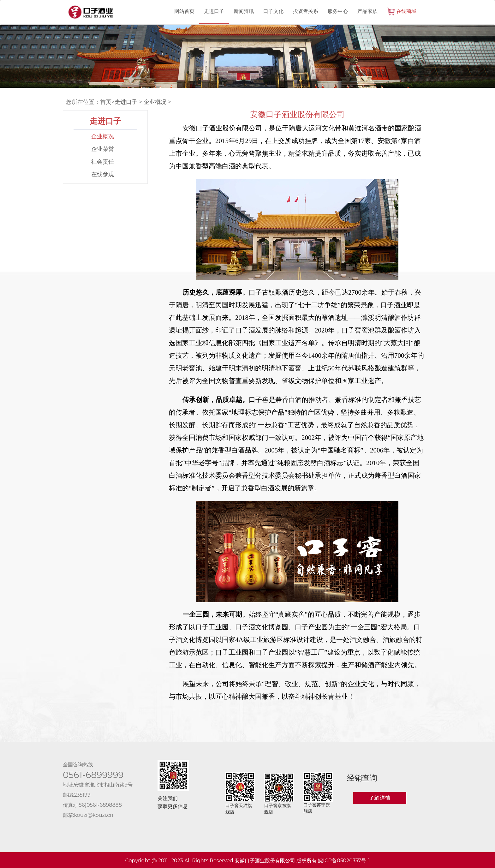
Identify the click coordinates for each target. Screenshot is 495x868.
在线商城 (402, 12)
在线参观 (103, 174)
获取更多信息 (173, 806)
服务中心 (338, 11)
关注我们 (168, 798)
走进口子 (214, 11)
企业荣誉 (103, 149)
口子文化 (273, 11)
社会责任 (103, 162)
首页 (106, 102)
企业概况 (155, 102)
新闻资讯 (244, 11)
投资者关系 (306, 11)
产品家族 (367, 11)
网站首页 (184, 11)
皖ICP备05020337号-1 (344, 861)
